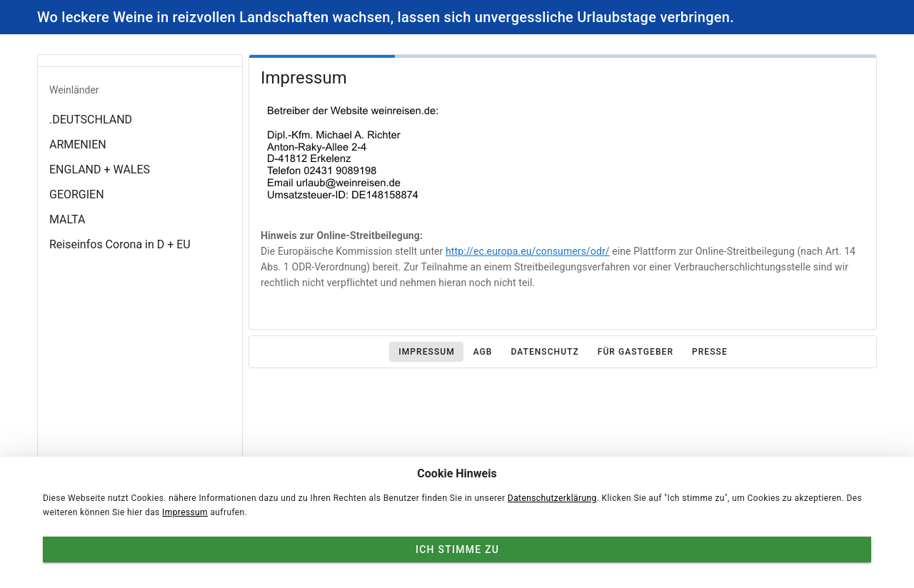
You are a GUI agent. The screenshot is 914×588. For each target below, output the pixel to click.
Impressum (185, 512)
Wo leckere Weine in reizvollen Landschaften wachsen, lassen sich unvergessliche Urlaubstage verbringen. (386, 17)
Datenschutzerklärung (552, 498)
